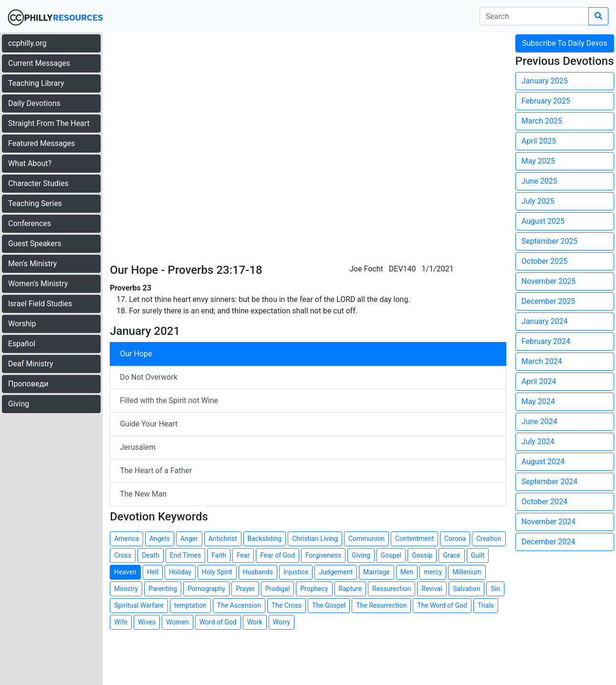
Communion (366, 539)
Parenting (163, 589)
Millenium (467, 572)
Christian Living (315, 539)
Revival (432, 589)
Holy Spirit (217, 572)
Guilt (478, 555)
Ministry (126, 589)
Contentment (414, 539)
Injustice (296, 572)
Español (22, 344)
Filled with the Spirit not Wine (169, 400)
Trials (486, 605)
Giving (19, 404)
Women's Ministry (38, 284)
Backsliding (265, 539)
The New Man (143, 494)
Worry (282, 622)
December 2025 (548, 301)
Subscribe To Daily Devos (565, 43)
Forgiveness (323, 555)
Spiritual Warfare (139, 605)
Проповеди (28, 384)
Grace (451, 555)
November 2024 (548, 522)
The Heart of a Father (156, 471)
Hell (153, 572)
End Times (185, 555)
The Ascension (239, 605)
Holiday (180, 572)
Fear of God (277, 555)
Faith (219, 555)
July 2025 (538, 201)
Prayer (245, 589)
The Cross (287, 605)
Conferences (30, 223)
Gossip (422, 555)
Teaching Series (35, 203)
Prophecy (314, 589)
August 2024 (543, 462)
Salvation (466, 589)
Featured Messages (42, 143)
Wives (147, 622)
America (126, 539)
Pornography (206, 589)
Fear (243, 555)
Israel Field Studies (40, 304)
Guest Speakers (35, 244)
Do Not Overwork (149, 377)
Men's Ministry (32, 264)
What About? (30, 163)
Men (407, 572)
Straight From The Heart (49, 123)
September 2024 (550, 482)
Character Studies (38, 183)
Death (151, 555)
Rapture (350, 589)
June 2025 (539, 181)
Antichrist (223, 539)
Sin (495, 589)
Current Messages (39, 63)
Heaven (125, 572)
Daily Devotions (34, 103)
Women (177, 622)
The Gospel (329, 605)
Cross (123, 555)
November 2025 (548, 281)
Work (255, 622)
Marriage (376, 572)
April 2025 (539, 141)
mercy (433, 572)
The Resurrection (381, 605)
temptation (190, 605)
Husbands (258, 572)
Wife (121, 622)
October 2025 (544, 261)
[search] (534, 16)
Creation (489, 539)
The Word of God (442, 605)
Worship (22, 324)
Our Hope (136, 354)
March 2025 (542, 121)
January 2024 (545, 321)
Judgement (336, 572)
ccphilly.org (27, 43)
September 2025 (550, 241)
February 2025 (546, 101)
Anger (189, 539)
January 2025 (545, 81)
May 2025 (538, 161)
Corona (455, 539)
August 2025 (543, 221)
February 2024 (546, 341)
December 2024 (548, 542)
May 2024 (538, 401)
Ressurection (392, 589)
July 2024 (538, 441)
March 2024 (542, 361)
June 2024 (539, 421)
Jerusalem (138, 447)
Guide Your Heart (149, 424)
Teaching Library (36, 83)
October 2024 (544, 502)
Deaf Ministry (31, 364)
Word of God (218, 622)
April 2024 (539, 381)
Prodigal (278, 589)
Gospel (391, 555)
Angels (160, 539)
